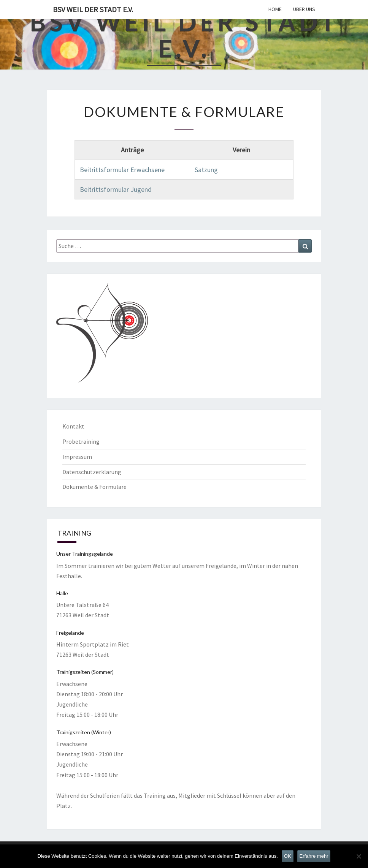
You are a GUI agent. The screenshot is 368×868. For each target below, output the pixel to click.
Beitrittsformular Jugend (116, 189)
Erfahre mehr (314, 856)
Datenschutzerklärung (92, 472)
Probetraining (81, 441)
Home (275, 9)
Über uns (304, 9)
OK (288, 856)
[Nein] (358, 856)
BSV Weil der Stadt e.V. (93, 9)
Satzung (206, 170)
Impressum (77, 457)
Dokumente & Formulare (94, 487)
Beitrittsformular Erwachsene (122, 170)
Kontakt (73, 426)
